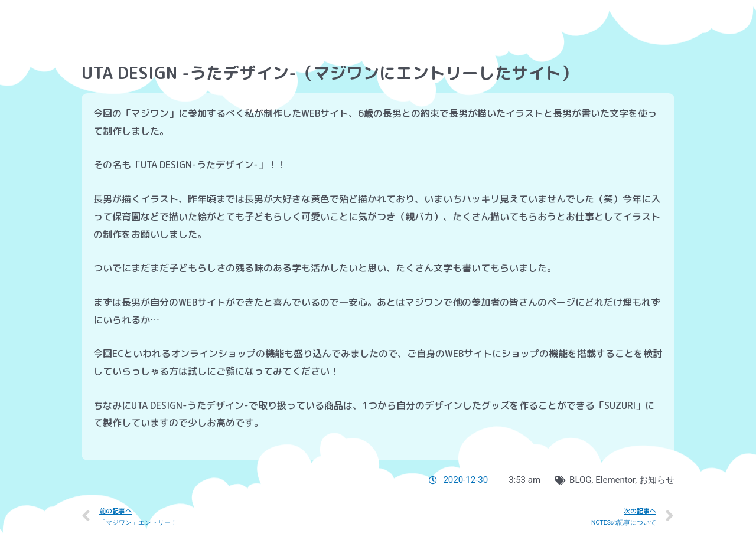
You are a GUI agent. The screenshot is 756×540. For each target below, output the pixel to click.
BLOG (581, 480)
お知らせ (657, 480)
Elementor (615, 480)
